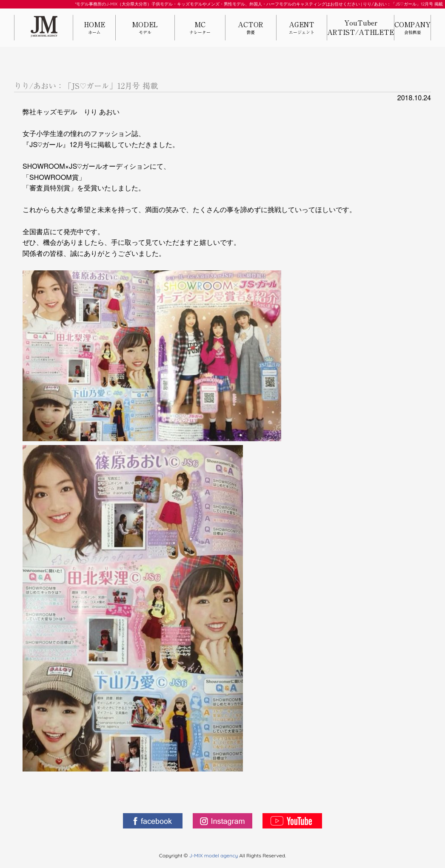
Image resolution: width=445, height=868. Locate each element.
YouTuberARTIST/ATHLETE (361, 28)
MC (200, 28)
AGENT (302, 28)
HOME (94, 28)
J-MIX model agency (214, 855)
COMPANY (412, 28)
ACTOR (251, 28)
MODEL (145, 28)
